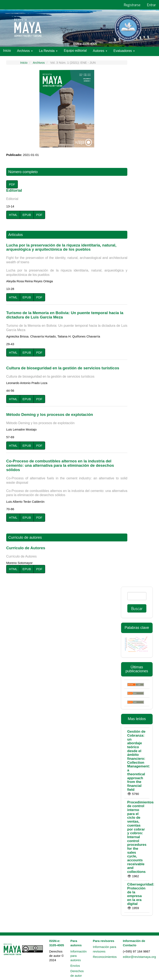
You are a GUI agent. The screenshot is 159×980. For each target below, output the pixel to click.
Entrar (151, 5)
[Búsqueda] (137, 596)
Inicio (7, 51)
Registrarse (132, 5)
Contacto (76, 59)
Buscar (137, 608)
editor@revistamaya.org (139, 957)
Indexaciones (53, 59)
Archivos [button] (25, 51)
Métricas (31, 59)
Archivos (39, 63)
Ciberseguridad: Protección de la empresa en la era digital (141, 894)
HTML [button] (13, 215)
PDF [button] (12, 184)
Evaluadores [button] (124, 51)
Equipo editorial (75, 51)
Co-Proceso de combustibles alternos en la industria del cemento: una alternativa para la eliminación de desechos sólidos (67, 478)
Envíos (75, 966)
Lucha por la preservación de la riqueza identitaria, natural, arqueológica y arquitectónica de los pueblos (67, 260)
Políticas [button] (11, 60)
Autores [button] (100, 51)
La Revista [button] (48, 51)
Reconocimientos (105, 957)
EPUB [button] (27, 215)
